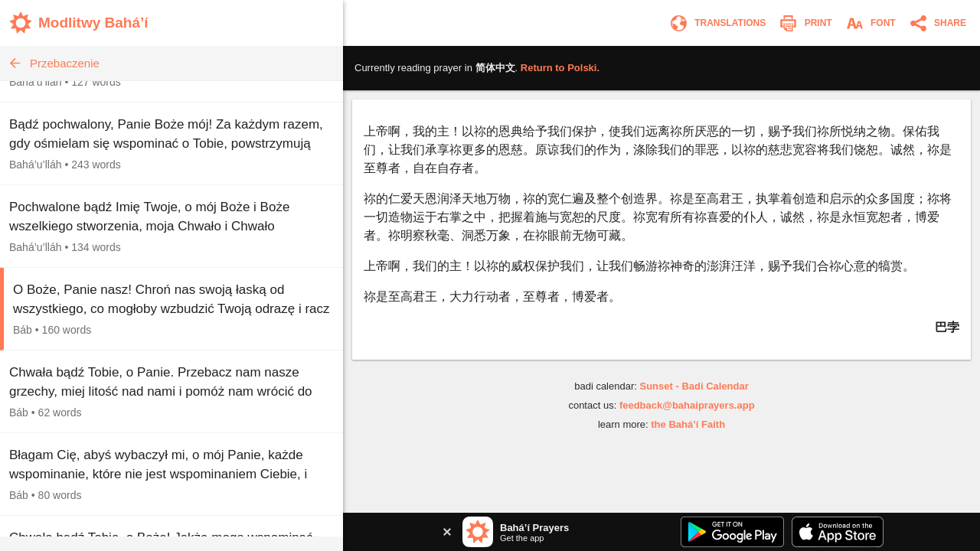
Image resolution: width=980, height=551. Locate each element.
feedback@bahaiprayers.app (687, 405)
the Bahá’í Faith (688, 424)
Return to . (560, 68)
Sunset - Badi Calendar (694, 386)
